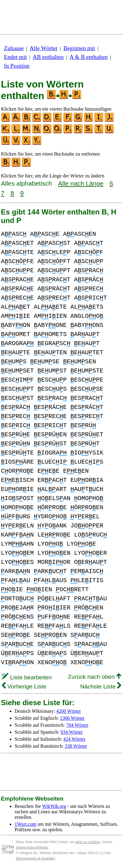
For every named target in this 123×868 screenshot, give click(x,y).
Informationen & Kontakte (35, 858)
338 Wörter (76, 746)
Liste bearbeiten (27, 677)
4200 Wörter (69, 711)
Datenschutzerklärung (32, 847)
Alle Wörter (44, 48)
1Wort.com (25, 824)
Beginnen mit (79, 48)
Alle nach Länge (81, 183)
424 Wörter (74, 739)
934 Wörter (72, 732)
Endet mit (15, 57)
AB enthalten (48, 57)
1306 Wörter (72, 718)
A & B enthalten (88, 57)
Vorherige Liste (24, 686)
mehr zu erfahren (88, 842)
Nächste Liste (101, 686)
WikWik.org (54, 806)
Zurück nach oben (95, 677)
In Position (17, 66)
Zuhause (14, 48)
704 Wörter (77, 725)
